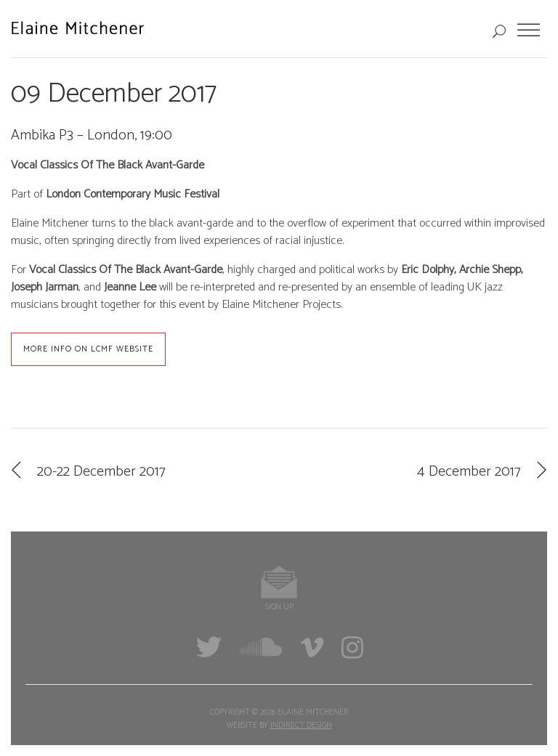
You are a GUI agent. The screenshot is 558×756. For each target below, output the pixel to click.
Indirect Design (301, 725)
